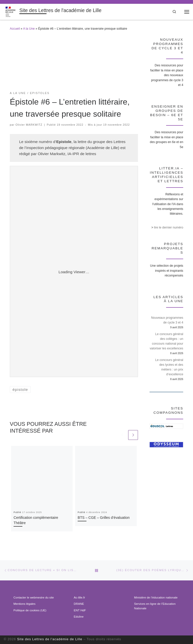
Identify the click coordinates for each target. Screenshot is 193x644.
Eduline (79, 616)
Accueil (15, 29)
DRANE (79, 604)
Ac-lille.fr (80, 597)
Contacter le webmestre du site (34, 597)
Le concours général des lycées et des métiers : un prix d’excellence (169, 367)
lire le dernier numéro (169, 227)
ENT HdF (80, 610)
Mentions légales (25, 604)
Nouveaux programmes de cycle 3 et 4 (167, 320)
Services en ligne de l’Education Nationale (155, 606)
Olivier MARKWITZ (29, 125)
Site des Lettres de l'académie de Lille (50, 639)
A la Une (29, 29)
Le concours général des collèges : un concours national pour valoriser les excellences (166, 341)
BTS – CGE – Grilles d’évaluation (104, 518)
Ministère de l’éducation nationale (156, 597)
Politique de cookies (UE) (30, 610)
